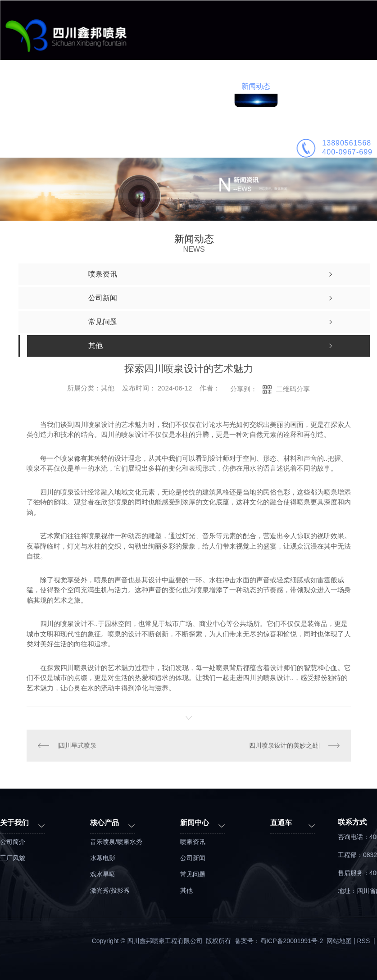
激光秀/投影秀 (110, 890)
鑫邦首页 (40, 86)
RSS (365, 941)
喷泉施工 (213, 86)
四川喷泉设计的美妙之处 (284, 745)
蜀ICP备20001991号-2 (291, 941)
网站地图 (339, 941)
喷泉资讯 (193, 842)
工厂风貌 (13, 858)
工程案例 (126, 86)
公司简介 (299, 86)
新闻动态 (256, 86)
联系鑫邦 (342, 86)
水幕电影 (103, 858)
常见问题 (193, 874)
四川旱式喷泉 (77, 745)
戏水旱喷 (103, 874)
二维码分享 (293, 389)
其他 (186, 890)
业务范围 (83, 86)
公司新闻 (193, 858)
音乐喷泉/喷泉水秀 (116, 842)
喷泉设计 (169, 86)
